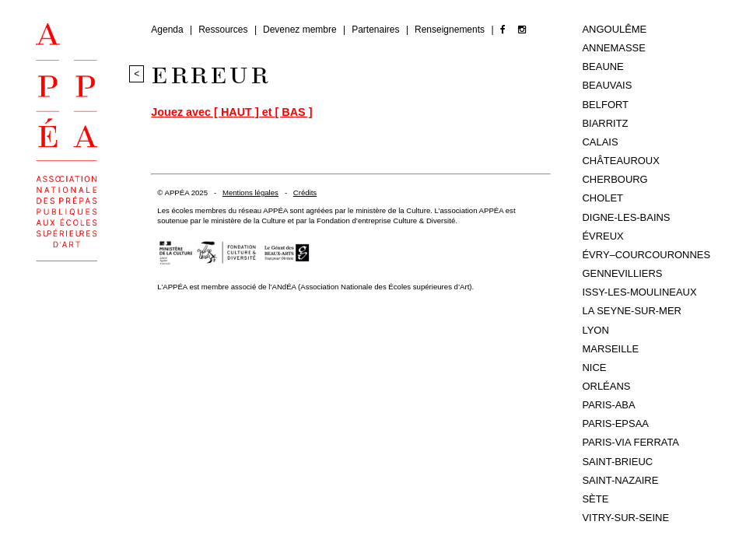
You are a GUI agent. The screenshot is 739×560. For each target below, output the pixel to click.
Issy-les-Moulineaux (639, 292)
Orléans (606, 386)
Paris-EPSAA (615, 423)
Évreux (602, 236)
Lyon (595, 330)
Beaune (602, 66)
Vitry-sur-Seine (625, 518)
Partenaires (377, 30)
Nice (594, 367)
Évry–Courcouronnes (646, 255)
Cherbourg (615, 179)
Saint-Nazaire (620, 480)
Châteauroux (620, 161)
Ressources (224, 30)
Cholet (602, 198)
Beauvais (607, 85)
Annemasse (613, 48)
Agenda (168, 30)
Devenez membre (301, 30)
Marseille (610, 349)
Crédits (305, 192)
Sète (595, 499)
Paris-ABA (608, 405)
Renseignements (451, 30)
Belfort (605, 105)
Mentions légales (250, 192)
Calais (600, 142)
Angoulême (614, 29)
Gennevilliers (622, 273)
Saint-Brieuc (617, 462)
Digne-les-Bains (626, 217)
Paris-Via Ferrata (630, 442)
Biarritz (605, 123)
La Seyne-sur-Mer (631, 311)
